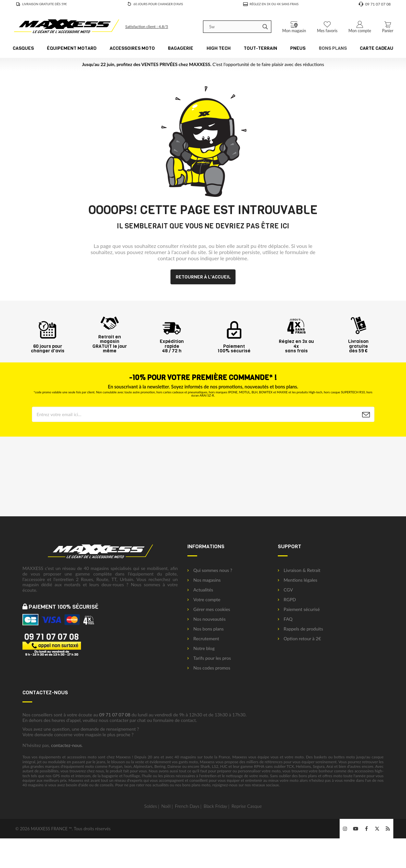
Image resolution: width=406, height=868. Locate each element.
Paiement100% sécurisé (234, 346)
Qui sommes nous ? (210, 570)
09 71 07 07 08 (115, 715)
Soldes (150, 806)
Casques (23, 48)
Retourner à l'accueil (203, 277)
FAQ (285, 619)
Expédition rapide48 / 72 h (172, 344)
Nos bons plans (205, 629)
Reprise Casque (247, 806)
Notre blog (201, 648)
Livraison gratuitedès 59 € (358, 344)
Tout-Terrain (260, 48)
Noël (166, 806)
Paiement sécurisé (299, 609)
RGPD (287, 600)
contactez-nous (66, 745)
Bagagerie (181, 48)
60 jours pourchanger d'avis (48, 346)
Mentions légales (298, 580)
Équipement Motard (72, 48)
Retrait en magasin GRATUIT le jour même (110, 341)
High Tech (219, 48)
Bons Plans (333, 48)
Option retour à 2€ (299, 639)
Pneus (298, 48)
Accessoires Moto (132, 48)
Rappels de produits (300, 629)
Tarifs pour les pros (209, 658)
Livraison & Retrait (299, 570)
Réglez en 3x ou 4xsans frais (296, 344)
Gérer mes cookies (209, 609)
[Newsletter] (366, 415)
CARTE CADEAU (377, 48)
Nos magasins (204, 580)
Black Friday (215, 806)
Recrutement (203, 639)
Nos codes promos (209, 668)
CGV (285, 590)
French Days (187, 806)
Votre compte (204, 600)
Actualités (200, 590)
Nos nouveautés (206, 619)
